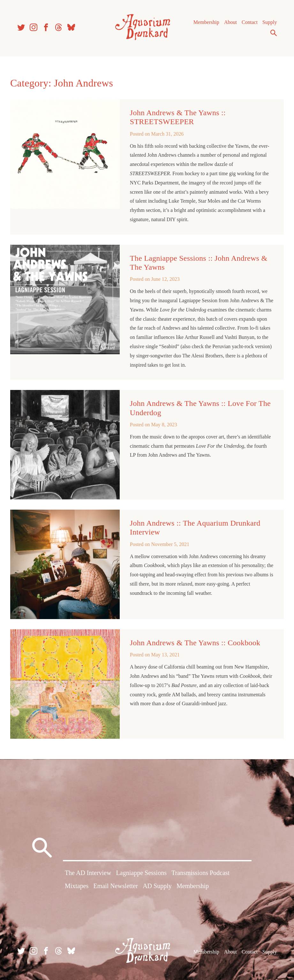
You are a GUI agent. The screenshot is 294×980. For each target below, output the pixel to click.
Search (274, 33)
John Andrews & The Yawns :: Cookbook (195, 643)
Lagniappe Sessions (141, 873)
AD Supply (157, 886)
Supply (270, 22)
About (230, 22)
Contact (250, 22)
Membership (206, 22)
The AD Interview (88, 873)
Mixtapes (77, 886)
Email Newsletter (116, 886)
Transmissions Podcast (200, 873)
